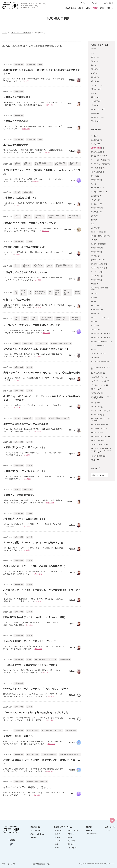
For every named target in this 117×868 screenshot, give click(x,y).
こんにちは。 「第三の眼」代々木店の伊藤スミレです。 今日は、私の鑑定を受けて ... (33, 204)
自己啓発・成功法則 (97, 244)
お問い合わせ (109, 3)
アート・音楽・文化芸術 (49, 754)
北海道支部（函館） (39, 217)
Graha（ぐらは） (96, 109)
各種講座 (89, 827)
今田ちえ (93, 81)
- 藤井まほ (70, 844)
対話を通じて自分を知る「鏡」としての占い (26, 272)
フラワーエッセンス (97, 268)
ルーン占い (94, 358)
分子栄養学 (94, 313)
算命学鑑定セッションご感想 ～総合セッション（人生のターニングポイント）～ (42, 72)
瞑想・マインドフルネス (99, 318)
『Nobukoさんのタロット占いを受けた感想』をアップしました (36, 712)
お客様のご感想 (19, 64)
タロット (30, 241)
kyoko (92, 93)
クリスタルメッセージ (98, 385)
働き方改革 (94, 196)
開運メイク (94, 389)
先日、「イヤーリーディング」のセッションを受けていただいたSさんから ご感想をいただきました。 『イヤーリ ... (34, 794)
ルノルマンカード (96, 346)
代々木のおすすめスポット (99, 333)
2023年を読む (95, 280)
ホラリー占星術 (34, 319)
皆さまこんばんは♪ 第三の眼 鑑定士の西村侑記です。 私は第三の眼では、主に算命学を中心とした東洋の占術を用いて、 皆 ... (34, 151)
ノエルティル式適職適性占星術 (46, 319)
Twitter (83, 3)
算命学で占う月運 (96, 373)
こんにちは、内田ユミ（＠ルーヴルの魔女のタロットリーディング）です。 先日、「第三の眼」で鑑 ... (33, 624)
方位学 (93, 298)
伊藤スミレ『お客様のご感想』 (19, 495)
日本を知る (94, 200)
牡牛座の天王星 (96, 152)
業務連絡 (93, 460)
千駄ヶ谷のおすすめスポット (100, 342)
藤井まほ (93, 97)
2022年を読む (95, 252)
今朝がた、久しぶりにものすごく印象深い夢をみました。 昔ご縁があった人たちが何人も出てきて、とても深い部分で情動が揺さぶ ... (33, 743)
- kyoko (56, 848)
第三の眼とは (71, 8)
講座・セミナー (96, 407)
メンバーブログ (36, 830)
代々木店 (17, 192)
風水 (92, 302)
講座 (102, 8)
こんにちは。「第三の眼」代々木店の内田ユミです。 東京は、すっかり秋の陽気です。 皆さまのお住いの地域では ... (34, 648)
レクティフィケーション (99, 381)
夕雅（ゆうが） (96, 117)
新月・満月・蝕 (96, 168)
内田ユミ (93, 105)
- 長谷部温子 (71, 841)
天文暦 (93, 240)
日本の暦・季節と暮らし (99, 236)
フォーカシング (96, 272)
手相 (30, 292)
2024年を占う (95, 310)
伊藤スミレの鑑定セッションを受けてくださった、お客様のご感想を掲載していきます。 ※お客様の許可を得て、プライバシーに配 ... (34, 501)
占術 (88, 8)
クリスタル (94, 256)
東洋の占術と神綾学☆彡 (16, 145)
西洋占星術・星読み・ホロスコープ (43, 164)
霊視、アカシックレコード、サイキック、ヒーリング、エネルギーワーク (101, 450)
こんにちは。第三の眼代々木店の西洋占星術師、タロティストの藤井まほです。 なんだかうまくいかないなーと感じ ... (34, 355)
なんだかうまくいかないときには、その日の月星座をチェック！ (36, 349)
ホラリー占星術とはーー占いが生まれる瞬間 (26, 424)
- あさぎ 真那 (58, 830)
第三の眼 (93, 121)
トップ (4, 33)
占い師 (81, 8)
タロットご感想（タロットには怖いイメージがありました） (34, 543)
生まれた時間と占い (97, 377)
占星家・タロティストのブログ (21, 33)
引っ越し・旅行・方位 (74, 164)
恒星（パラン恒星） (97, 232)
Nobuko (93, 113)
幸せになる (49, 266)
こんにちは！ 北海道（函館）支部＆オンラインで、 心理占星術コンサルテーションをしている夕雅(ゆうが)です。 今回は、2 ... (33, 230)
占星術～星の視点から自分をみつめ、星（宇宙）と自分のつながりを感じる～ (42, 762)
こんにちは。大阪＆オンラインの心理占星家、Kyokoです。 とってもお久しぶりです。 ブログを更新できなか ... (33, 180)
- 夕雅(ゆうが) (72, 848)
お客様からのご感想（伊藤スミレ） (21, 198)
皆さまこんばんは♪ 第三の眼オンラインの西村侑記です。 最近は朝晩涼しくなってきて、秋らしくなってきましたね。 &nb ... (34, 671)
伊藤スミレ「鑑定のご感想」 (18, 300)
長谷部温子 (94, 77)
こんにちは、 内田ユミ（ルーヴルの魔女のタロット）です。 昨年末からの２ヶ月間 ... (33, 379)
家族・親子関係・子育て (99, 411)
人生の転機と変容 (77, 292)
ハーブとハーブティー (98, 192)
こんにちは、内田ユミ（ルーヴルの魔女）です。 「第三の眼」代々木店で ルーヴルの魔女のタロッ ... (33, 454)
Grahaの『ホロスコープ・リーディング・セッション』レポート (36, 689)
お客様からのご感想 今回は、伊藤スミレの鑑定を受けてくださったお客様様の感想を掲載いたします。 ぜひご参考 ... (34, 306)
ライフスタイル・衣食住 (99, 164)
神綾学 (40, 139)
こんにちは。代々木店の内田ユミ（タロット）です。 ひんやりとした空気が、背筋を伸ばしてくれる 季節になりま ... (34, 600)
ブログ (95, 8)
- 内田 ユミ (58, 841)
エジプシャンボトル (97, 353)
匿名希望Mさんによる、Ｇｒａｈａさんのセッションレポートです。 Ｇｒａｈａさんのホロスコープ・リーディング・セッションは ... (33, 695)
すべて (93, 53)
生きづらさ (94, 330)
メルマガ (89, 830)
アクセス (95, 3)
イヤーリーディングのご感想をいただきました (28, 787)
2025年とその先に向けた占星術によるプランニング (30, 223)
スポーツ (93, 184)
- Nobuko (70, 837)
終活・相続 (94, 176)
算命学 (40, 64)
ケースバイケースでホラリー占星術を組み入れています (31, 325)
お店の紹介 (94, 228)
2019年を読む (95, 180)
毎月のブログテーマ (38, 266)
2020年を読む (95, 208)
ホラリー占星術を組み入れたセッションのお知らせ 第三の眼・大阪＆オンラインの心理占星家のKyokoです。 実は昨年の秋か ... (33, 332)
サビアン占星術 (96, 415)
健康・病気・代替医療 (60, 164)
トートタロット (96, 276)
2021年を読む (95, 248)
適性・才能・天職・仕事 (74, 217)
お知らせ (110, 8)
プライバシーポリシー (10, 864)
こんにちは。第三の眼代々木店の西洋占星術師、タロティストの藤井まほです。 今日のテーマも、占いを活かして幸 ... (34, 279)
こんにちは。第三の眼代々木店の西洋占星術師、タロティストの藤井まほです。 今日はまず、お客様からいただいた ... (34, 430)
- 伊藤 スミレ (58, 834)
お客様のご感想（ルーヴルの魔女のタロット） (27, 247)
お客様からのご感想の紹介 (17, 97)
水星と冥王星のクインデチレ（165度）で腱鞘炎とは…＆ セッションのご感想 (42, 172)
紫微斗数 (93, 350)
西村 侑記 (94, 69)
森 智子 (93, 73)
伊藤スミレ (94, 89)
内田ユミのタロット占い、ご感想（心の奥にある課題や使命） (35, 566)
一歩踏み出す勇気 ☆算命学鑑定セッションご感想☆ (30, 665)
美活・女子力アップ (97, 428)
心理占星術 (17, 164)
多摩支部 (93, 284)
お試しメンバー (96, 85)
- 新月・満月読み (92, 834)
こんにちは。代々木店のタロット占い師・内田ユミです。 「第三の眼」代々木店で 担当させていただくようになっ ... (34, 573)
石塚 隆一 (94, 61)
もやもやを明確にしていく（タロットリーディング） (30, 641)
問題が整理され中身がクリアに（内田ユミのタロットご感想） (35, 617)
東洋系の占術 (31, 64)
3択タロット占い (96, 260)
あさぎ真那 (94, 101)
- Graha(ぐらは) (72, 830)
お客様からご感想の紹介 (16, 121)
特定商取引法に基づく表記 (41, 864)
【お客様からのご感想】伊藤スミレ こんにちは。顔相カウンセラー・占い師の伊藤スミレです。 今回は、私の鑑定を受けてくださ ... (33, 104)
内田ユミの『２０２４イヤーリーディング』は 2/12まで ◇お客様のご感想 (42, 373)
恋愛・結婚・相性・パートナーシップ (45, 659)
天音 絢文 (94, 57)
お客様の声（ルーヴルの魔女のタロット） (25, 447)
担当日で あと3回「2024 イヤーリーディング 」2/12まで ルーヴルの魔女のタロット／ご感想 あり (41, 398)
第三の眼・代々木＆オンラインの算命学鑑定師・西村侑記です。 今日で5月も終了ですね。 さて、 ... (34, 80)
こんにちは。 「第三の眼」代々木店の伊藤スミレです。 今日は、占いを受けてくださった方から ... (33, 127)
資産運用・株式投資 (97, 441)
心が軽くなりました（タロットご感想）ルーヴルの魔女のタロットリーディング (42, 592)
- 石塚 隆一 (58, 837)
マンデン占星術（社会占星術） (101, 367)
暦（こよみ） (95, 204)
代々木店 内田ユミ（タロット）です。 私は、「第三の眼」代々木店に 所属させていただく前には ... (33, 549)
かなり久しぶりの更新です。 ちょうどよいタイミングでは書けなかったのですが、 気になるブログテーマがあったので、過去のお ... (33, 770)
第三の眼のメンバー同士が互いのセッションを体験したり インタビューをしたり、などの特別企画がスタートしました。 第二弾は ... (33, 719)
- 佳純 (56, 844)
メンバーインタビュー (38, 834)
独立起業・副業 (57, 292)
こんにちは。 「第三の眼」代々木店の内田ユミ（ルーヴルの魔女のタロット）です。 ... (34, 253)
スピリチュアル (96, 393)
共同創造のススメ (96, 188)
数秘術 (93, 322)
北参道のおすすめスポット (99, 338)
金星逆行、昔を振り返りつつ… (19, 736)
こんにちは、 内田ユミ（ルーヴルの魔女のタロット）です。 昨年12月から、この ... (32, 406)
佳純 (92, 65)
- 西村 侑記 (70, 834)
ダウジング (94, 326)
